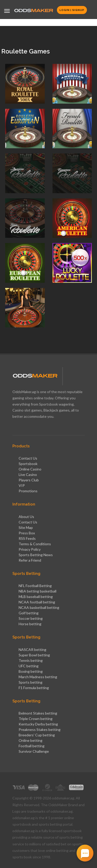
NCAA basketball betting (39, 607)
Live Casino (28, 475)
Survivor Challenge (34, 751)
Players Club (29, 480)
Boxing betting (31, 671)
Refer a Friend (30, 560)
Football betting (32, 746)
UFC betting (29, 666)
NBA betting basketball (38, 591)
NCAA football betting (37, 602)
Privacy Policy (30, 549)
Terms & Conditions (35, 544)
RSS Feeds (27, 538)
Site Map (26, 527)
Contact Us (28, 458)
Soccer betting (31, 618)
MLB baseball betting (36, 597)
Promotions (28, 491)
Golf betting (29, 613)
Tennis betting (31, 660)
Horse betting (30, 624)
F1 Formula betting (34, 688)
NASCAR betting (32, 650)
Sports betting (31, 682)
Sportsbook (28, 464)
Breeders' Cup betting (37, 735)
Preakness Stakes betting (40, 729)
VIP (22, 485)
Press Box (27, 533)
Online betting (31, 740)
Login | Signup (72, 10)
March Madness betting (38, 677)
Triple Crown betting (36, 719)
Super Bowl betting (34, 655)
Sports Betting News (36, 555)
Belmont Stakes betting (38, 713)
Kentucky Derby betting (38, 724)
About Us (26, 517)
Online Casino (30, 469)
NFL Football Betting (35, 586)
